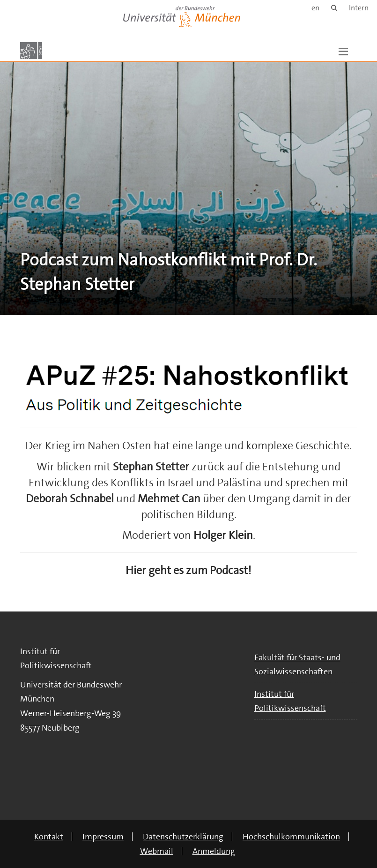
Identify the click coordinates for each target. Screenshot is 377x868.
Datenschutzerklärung (183, 837)
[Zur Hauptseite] (31, 51)
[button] (343, 51)
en (315, 8)
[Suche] (334, 8)
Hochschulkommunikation (291, 837)
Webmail (157, 851)
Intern (359, 8)
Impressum (103, 837)
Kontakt (49, 837)
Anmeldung (214, 851)
